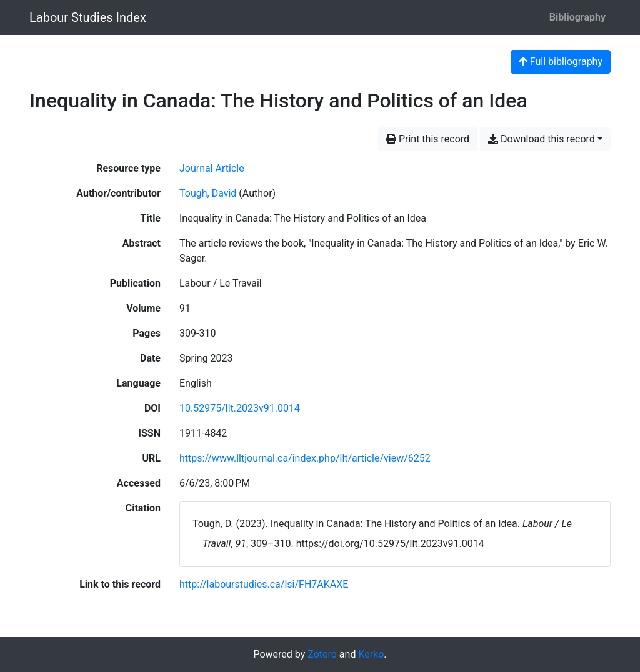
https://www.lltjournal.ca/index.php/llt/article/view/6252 (305, 458)
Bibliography (577, 17)
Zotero (322, 654)
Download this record (542, 139)
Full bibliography (561, 62)
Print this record (428, 139)
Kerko (371, 654)
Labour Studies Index (88, 17)
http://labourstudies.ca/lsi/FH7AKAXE (264, 584)
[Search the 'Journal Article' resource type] (212, 168)
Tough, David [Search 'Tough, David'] (208, 193)
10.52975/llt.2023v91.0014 (240, 408)
